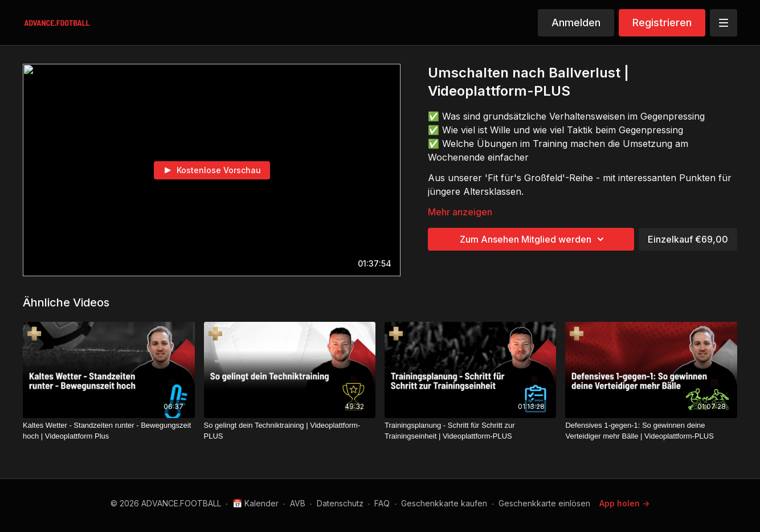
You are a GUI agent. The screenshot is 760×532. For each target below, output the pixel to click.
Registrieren (662, 22)
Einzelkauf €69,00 (688, 239)
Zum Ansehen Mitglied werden (534, 239)
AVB (298, 503)
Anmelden (576, 22)
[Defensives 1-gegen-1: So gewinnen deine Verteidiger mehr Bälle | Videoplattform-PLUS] (651, 431)
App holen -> (624, 503)
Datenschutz (340, 503)
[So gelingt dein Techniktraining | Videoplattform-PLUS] (290, 431)
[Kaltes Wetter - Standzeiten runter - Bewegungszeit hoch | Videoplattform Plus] (109, 431)
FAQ (382, 503)
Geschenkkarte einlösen (544, 503)
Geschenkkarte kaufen (444, 503)
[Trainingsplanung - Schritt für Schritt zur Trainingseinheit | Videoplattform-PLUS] (470, 431)
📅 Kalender (256, 503)
